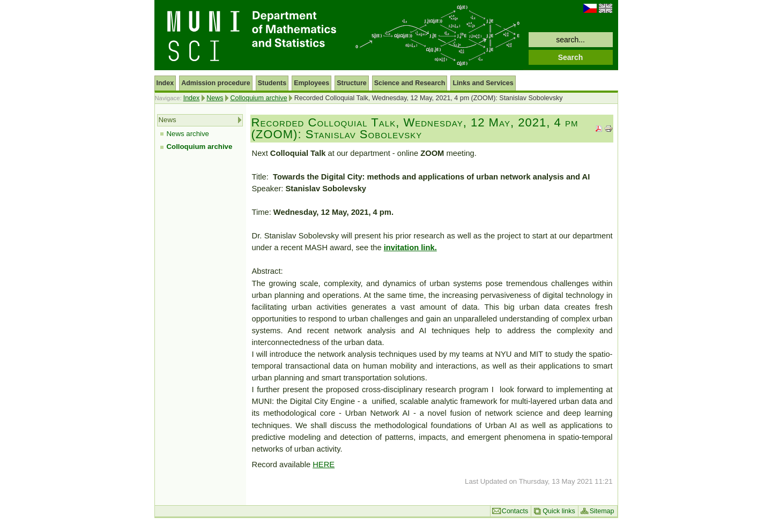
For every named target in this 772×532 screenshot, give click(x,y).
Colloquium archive (258, 98)
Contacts (515, 511)
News (215, 98)
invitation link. (410, 248)
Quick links (559, 511)
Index (192, 98)
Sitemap (602, 511)
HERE (324, 464)
